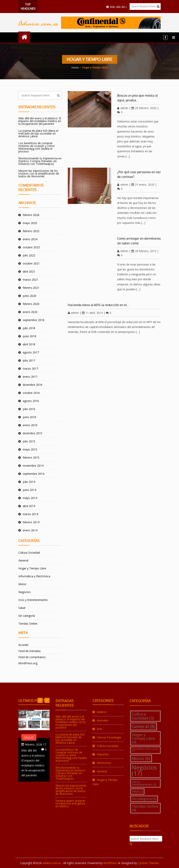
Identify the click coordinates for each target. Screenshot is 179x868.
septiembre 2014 (33, 474)
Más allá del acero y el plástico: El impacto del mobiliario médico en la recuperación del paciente (40, 121)
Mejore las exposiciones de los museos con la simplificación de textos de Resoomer (39, 173)
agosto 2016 (31, 401)
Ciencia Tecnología (109, 737)
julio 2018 (29, 328)
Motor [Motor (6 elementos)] (141, 758)
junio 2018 (29, 336)
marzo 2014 (30, 514)
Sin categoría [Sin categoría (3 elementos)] (144, 799)
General (23, 560)
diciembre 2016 (33, 385)
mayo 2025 (30, 223)
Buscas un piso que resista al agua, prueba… (137, 98)
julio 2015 (29, 441)
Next (40, 700)
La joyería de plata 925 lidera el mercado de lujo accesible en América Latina (38, 133)
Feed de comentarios (32, 657)
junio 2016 (29, 417)
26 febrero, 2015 (144, 251)
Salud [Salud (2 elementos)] (137, 791)
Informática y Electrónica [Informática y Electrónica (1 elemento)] (145, 750)
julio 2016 (29, 409)
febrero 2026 (31, 215)
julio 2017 (29, 360)
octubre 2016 (31, 393)
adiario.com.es (52, 863)
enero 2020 (30, 312)
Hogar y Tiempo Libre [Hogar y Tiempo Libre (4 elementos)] (144, 738)
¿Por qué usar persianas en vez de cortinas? (139, 174)
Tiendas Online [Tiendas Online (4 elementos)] (145, 808)
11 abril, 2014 (92, 313)
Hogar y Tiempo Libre (32, 568)
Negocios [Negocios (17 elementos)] (144, 770)
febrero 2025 (31, 231)
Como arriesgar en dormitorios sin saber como (139, 241)
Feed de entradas (30, 651)
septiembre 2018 (33, 320)
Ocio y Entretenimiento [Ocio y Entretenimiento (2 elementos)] (144, 783)
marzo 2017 (30, 369)
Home (75, 67)
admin (123, 108)
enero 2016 (30, 425)
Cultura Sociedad (29, 553)
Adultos (102, 712)
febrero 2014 (31, 522)
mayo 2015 (30, 449)
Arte (99, 729)
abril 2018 (29, 344)
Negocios (24, 592)
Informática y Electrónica (34, 576)
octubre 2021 (31, 263)
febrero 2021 (31, 288)
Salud (22, 608)
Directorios (104, 763)
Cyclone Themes (148, 863)
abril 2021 (29, 271)
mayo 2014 (30, 498)
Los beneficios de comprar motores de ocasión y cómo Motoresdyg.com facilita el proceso (37, 147)
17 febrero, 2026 (36, 744)
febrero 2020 (31, 304)
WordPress (110, 863)
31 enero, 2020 (143, 185)
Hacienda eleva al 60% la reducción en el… (98, 305)
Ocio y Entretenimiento (33, 600)
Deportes (103, 754)
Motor (22, 584)
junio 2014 (29, 490)
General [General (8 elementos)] (144, 726)
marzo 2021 (30, 280)
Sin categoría (27, 616)
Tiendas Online (28, 624)
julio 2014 (29, 482)
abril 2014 (29, 506)
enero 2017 (30, 377)
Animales (103, 720)
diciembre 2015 (33, 433)
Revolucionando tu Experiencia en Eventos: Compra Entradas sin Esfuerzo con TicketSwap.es (40, 161)
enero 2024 (30, 239)
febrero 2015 (31, 457)
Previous (47, 700)
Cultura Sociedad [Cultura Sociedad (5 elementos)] (143, 716)
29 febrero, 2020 (144, 108)
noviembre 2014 (33, 466)
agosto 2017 (31, 352)
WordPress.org (28, 663)
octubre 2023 (31, 247)
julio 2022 (29, 255)
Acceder (24, 645)
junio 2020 (29, 296)
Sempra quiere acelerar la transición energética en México (70, 803)
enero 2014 (30, 530)
